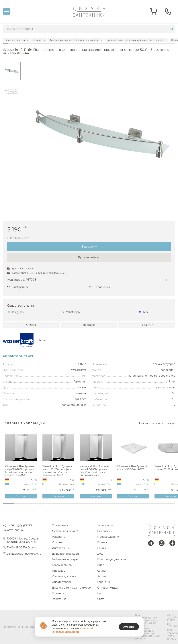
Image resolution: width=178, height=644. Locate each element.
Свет (100, 599)
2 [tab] (20, 506)
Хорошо (129, 627)
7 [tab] (78, 506)
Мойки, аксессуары (65, 559)
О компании (60, 525)
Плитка (102, 542)
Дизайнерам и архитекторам (72, 588)
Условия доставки (64, 576)
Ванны (102, 548)
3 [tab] (31, 506)
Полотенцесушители (112, 559)
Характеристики (19, 356)
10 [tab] (112, 506)
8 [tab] (89, 506)
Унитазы (58, 542)
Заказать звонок (13, 530)
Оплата (31, 325)
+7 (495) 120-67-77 (17, 526)
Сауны (101, 571)
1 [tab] (8, 503)
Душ (100, 554)
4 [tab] (43, 506)
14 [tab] (158, 506)
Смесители (105, 531)
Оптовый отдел (108, 588)
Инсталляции (61, 548)
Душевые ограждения (67, 554)
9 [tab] (100, 506)
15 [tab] (170, 506)
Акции (102, 576)
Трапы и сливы (62, 565)
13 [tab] (147, 506)
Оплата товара (62, 582)
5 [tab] (55, 506)
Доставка (89, 325)
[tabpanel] (21, 465)
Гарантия (147, 325)
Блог (100, 593)
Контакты (58, 593)
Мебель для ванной (65, 531)
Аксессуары (105, 525)
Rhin (43, 340)
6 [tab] (66, 506)
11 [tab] (123, 506)
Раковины (59, 537)
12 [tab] (135, 506)
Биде (101, 565)
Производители (108, 537)
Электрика (59, 599)
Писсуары (59, 571)
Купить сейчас (89, 257)
